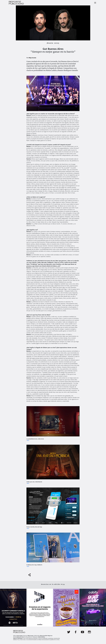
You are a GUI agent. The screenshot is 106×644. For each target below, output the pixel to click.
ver (28, 440)
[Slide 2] (46, 625)
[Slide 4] (52, 625)
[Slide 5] (54, 625)
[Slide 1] (44, 625)
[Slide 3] (49, 625)
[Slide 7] (60, 625)
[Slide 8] (62, 625)
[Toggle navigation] (95, 3)
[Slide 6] (57, 625)
